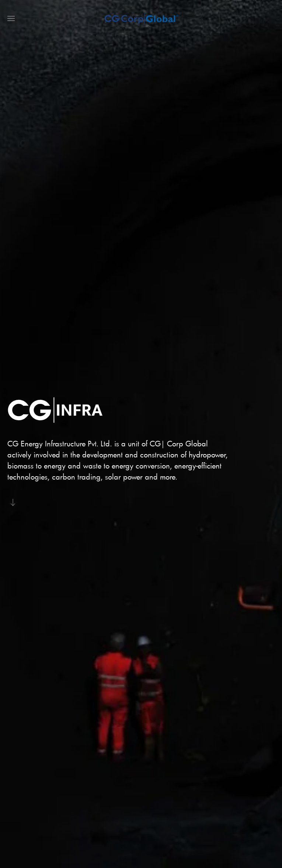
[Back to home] (141, 18)
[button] (11, 18)
